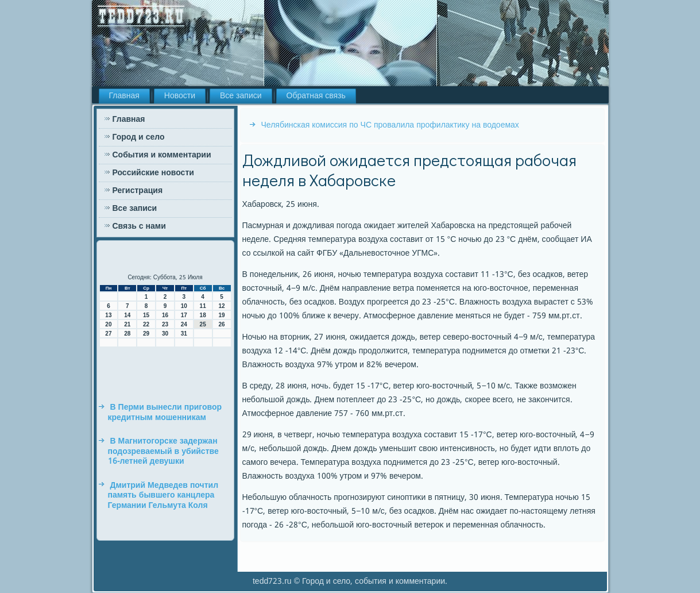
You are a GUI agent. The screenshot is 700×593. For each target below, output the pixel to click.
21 (127, 324)
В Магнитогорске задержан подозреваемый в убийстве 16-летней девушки (163, 451)
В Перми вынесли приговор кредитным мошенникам (165, 413)
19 (221, 315)
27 (108, 334)
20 (108, 324)
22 (146, 324)
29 (146, 334)
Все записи (241, 96)
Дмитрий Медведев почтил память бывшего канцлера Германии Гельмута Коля (163, 496)
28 (127, 334)
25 (203, 324)
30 (165, 334)
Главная (124, 96)
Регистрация (138, 191)
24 (184, 324)
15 (146, 315)
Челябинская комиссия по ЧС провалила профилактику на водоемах (390, 125)
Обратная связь (316, 96)
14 (127, 315)
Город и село (139, 137)
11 (203, 306)
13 (108, 315)
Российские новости (153, 173)
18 (203, 315)
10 (184, 306)
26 (221, 324)
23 (165, 324)
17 (184, 315)
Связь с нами (139, 226)
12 (221, 306)
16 (165, 315)
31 (184, 334)
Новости (180, 96)
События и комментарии (162, 155)
